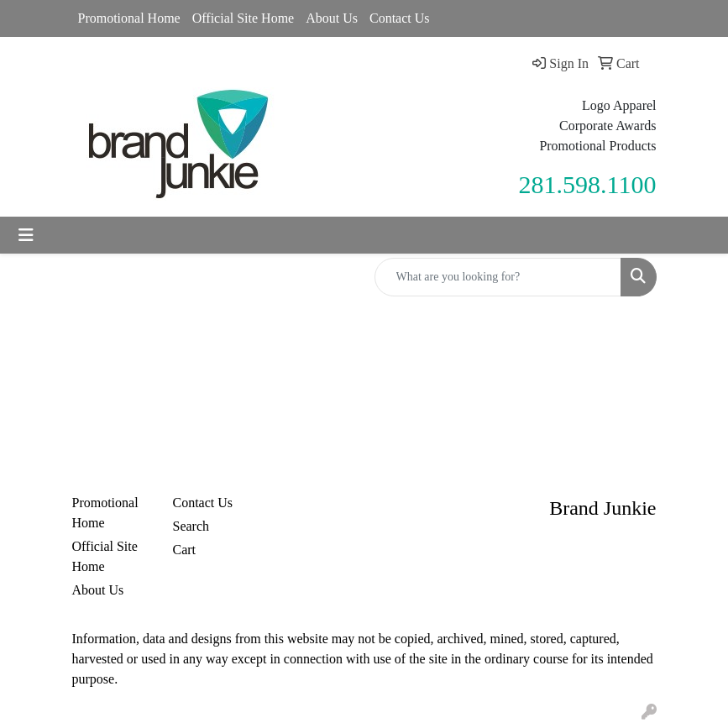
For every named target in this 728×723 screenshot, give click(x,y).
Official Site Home (243, 18)
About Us (332, 18)
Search (191, 526)
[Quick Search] (498, 277)
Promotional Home (129, 18)
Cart (185, 550)
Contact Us (400, 18)
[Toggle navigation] (26, 235)
